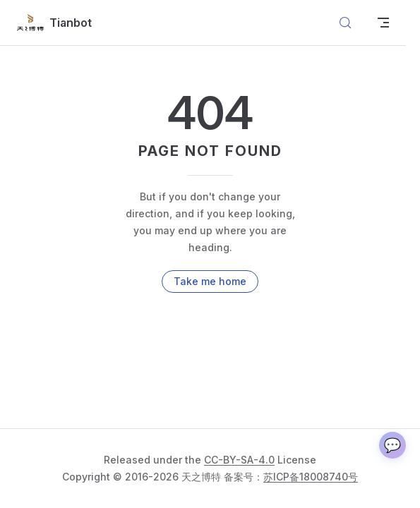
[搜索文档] (345, 23)
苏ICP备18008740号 (311, 477)
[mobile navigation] (383, 23)
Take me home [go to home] (210, 281)
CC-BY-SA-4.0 (239, 460)
